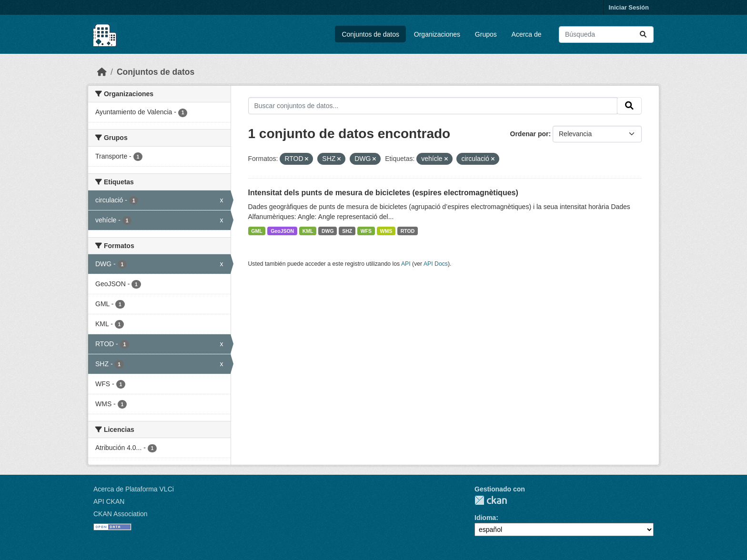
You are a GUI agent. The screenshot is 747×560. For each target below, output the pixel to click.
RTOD (408, 231)
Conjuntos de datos (370, 34)
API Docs (436, 264)
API (406, 264)
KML (308, 231)
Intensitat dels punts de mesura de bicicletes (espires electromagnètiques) (383, 193)
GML (257, 231)
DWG (328, 231)
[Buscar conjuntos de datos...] (606, 35)
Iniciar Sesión (629, 7)
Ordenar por (530, 134)
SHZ (347, 231)
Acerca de (527, 34)
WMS (386, 231)
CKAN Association (121, 514)
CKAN (491, 500)
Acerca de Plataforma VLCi (134, 489)
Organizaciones (437, 34)
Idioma (485, 518)
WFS (366, 231)
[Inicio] (102, 72)
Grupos (486, 34)
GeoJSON (282, 231)
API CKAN (109, 501)
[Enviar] (643, 35)
